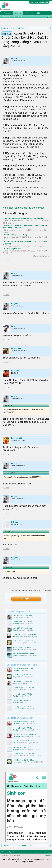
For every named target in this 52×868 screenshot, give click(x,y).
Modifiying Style (7, 852)
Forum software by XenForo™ (11, 855)
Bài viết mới (18, 17)
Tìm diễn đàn (7, 17)
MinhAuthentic (18, 221)
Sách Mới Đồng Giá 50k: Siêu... (23, 675)
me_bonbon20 (17, 677)
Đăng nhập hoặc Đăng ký (39, 2)
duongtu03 (16, 237)
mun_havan (17, 736)
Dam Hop (15, 371)
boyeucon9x (17, 348)
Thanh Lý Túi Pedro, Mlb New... (23, 707)
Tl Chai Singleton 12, (13, 248)
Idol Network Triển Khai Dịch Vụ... (24, 654)
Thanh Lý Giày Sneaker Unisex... (24, 668)
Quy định (48, 855)
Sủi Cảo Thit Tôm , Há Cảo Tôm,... (24, 641)
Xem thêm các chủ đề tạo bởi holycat (23, 208)
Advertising (33, 852)
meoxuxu (16, 670)
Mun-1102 (16, 696)
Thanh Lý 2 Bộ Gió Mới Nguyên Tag (25, 734)
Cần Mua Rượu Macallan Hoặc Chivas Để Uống (24, 218)
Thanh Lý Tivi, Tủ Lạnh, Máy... (23, 615)
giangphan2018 (18, 230)
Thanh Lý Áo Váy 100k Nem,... (23, 681)
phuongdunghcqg (19, 251)
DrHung (15, 522)
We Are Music (17, 649)
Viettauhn (16, 617)
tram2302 (16, 743)
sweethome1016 (18, 709)
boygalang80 (17, 438)
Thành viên (29, 13)
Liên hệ (41, 852)
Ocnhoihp (16, 624)
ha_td (14, 326)
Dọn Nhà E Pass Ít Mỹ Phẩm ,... (24, 694)
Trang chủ (7, 13)
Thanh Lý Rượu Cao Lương (16, 235)
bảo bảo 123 (17, 690)
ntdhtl (14, 246)
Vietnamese (17, 852)
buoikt (15, 683)
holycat (14, 58)
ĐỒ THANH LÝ (9, 223)
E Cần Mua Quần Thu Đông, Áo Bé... (25, 688)
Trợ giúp (48, 852)
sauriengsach (17, 643)
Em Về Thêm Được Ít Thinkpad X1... (25, 634)
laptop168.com (18, 636)
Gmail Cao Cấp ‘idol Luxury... (22, 647)
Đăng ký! (26, 598)
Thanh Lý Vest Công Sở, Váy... (23, 622)
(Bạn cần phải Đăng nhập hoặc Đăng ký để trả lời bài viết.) (31, 590)
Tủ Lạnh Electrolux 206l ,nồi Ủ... (24, 741)
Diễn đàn (18, 13)
